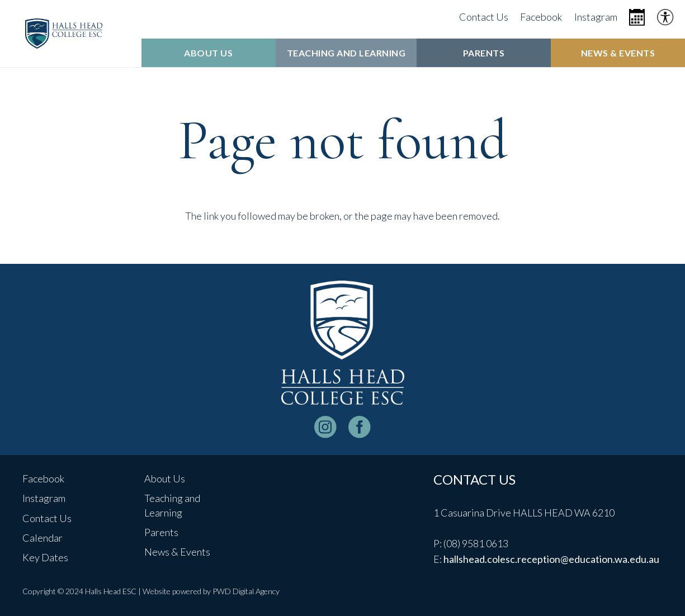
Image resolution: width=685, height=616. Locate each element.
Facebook (43, 478)
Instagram (44, 498)
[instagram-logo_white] (325, 427)
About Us (165, 478)
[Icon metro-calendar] (637, 17)
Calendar (42, 538)
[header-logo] (64, 34)
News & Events (177, 552)
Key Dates (45, 557)
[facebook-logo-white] (360, 427)
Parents (161, 532)
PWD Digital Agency (246, 591)
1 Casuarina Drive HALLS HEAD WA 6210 (524, 513)
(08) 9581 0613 (476, 543)
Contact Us (47, 518)
